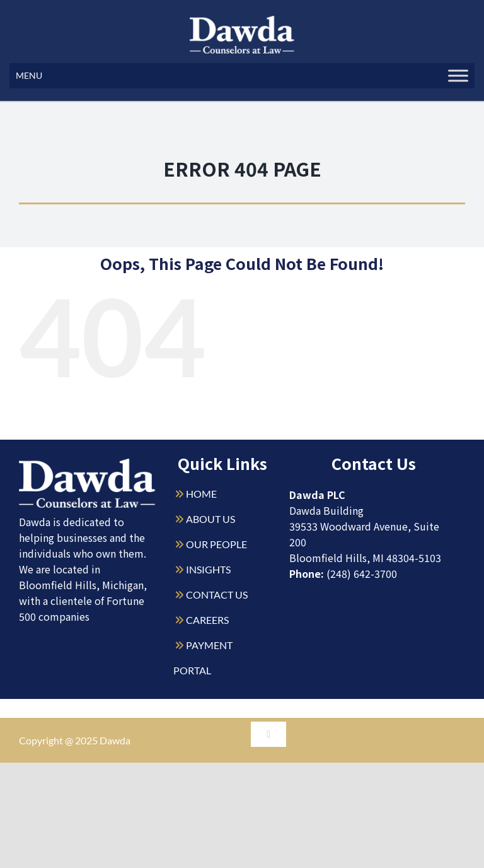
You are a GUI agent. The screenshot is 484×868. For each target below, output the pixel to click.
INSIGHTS (208, 569)
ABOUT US (210, 519)
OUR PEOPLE (216, 544)
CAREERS (207, 620)
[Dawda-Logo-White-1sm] (87, 463)
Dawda (115, 740)
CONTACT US (217, 595)
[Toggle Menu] (458, 75)
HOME (201, 494)
